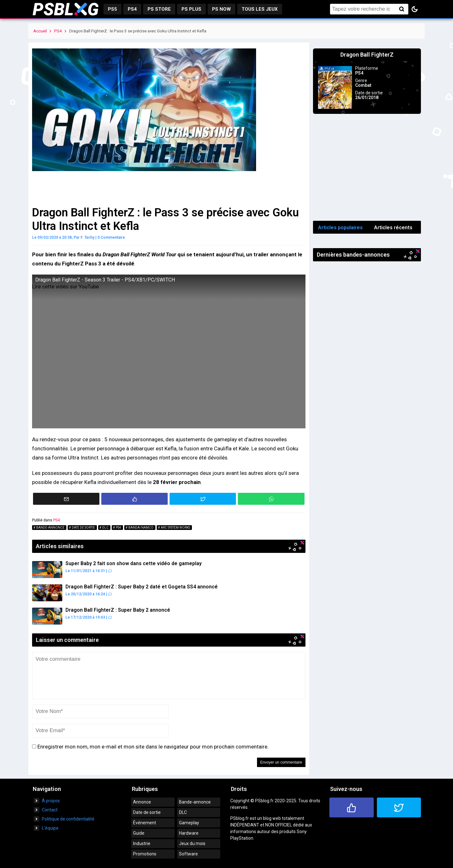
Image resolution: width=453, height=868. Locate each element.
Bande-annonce (50, 528)
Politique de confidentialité (68, 819)
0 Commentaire (111, 237)
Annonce (142, 802)
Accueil (40, 31)
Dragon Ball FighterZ (367, 55)
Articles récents (393, 228)
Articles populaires (340, 228)
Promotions (145, 854)
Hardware (189, 833)
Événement (145, 823)
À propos (51, 801)
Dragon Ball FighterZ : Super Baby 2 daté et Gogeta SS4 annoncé (142, 587)
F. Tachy (87, 237)
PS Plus (191, 9)
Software (188, 854)
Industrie (142, 843)
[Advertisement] (367, 167)
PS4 (132, 9)
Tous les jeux (260, 9)
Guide (139, 833)
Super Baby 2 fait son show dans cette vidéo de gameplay (134, 563)
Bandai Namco (141, 528)
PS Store (159, 9)
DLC (105, 528)
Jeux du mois (192, 843)
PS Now (221, 9)
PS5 (112, 9)
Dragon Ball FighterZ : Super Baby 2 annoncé (118, 610)
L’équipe (50, 828)
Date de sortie (83, 528)
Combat (363, 85)
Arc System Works (175, 528)
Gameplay (189, 823)
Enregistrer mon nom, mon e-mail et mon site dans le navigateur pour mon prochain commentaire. (153, 747)
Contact (50, 810)
